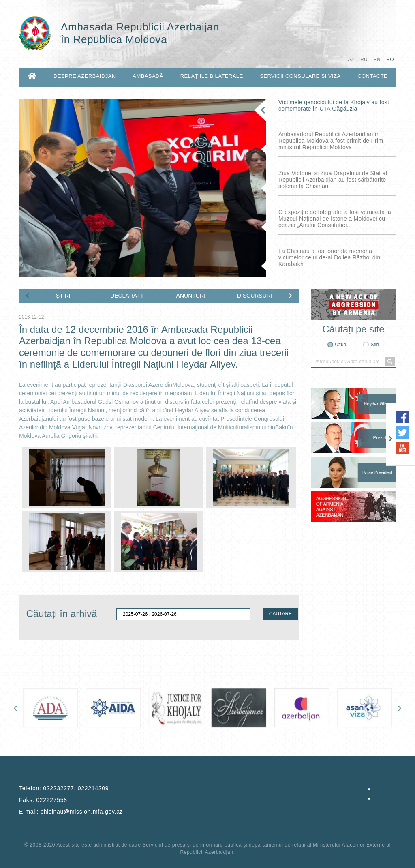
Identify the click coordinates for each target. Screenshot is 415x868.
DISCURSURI (255, 296)
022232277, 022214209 (76, 788)
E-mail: (71, 812)
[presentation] (28, 295)
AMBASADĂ (148, 76)
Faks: (43, 800)
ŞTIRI (63, 296)
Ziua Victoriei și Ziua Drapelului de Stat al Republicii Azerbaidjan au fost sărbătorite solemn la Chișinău (333, 180)
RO (390, 60)
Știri (375, 345)
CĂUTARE (280, 614)
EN (377, 60)
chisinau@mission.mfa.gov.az (82, 812)
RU (364, 60)
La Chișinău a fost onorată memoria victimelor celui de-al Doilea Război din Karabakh (329, 257)
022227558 (51, 800)
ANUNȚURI (191, 296)
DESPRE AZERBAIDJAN (85, 76)
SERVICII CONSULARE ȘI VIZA (300, 76)
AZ (351, 60)
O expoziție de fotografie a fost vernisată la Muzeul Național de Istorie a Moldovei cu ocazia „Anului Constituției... (335, 219)
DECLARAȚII (127, 296)
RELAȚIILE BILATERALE (212, 76)
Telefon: (64, 788)
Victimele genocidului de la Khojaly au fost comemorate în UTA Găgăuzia (334, 105)
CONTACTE (372, 76)
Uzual (341, 345)
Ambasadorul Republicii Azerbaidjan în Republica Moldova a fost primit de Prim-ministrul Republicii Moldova (332, 141)
